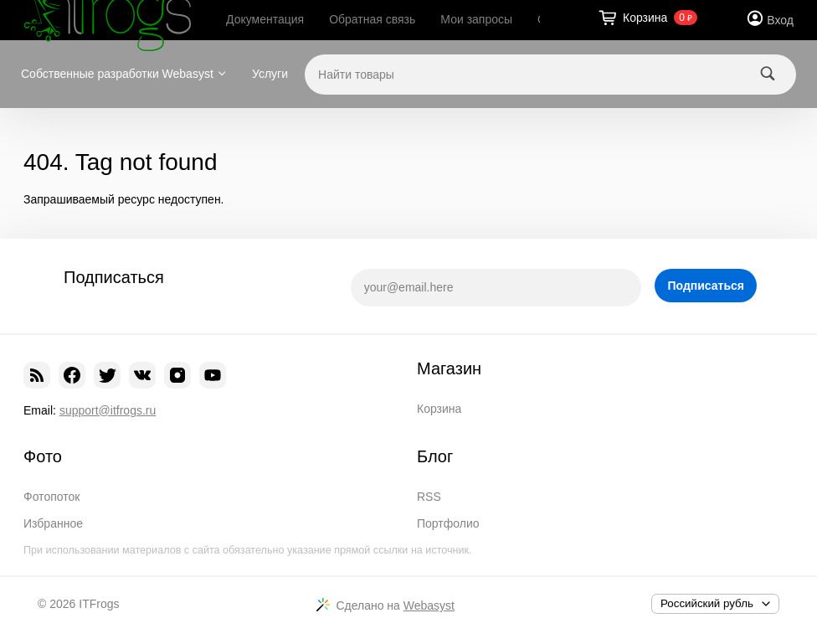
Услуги (270, 74)
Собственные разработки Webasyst (117, 74)
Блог (435, 456)
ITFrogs (99, 604)
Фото (43, 456)
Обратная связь (372, 19)
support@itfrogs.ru (108, 410)
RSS (429, 497)
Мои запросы (476, 19)
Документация (265, 19)
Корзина (439, 409)
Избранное (53, 523)
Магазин (449, 368)
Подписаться (706, 286)
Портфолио (448, 523)
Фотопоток (51, 497)
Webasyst (429, 605)
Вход (780, 20)
